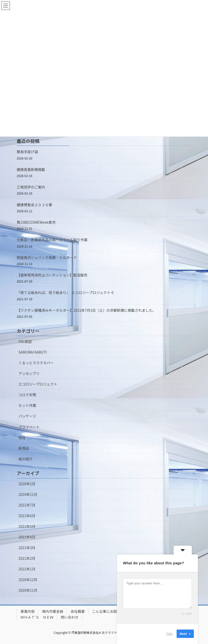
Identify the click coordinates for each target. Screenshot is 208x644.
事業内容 (28, 611)
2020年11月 (28, 590)
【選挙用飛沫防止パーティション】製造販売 (52, 275)
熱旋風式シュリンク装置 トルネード (47, 257)
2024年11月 (28, 494)
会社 (22, 438)
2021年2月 (27, 558)
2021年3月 (27, 548)
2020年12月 (28, 580)
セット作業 (27, 405)
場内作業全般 (53, 611)
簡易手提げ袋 (27, 152)
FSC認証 (25, 341)
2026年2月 (27, 484)
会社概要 (78, 611)
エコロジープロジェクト (38, 384)
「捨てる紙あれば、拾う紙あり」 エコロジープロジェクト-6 (65, 292)
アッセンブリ (29, 373)
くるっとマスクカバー (36, 363)
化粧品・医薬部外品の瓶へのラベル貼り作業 (52, 240)
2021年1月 (27, 569)
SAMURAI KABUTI (33, 352)
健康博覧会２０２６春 (34, 205)
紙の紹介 (26, 459)
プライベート (29, 427)
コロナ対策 (27, 395)
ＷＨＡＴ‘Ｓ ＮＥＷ (37, 617)
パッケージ (27, 416)
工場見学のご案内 (31, 187)
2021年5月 (27, 526)
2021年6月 (27, 516)
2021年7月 (27, 505)
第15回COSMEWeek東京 (36, 222)
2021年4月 (27, 537)
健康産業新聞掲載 (31, 169)
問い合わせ (70, 617)
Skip (169, 634)
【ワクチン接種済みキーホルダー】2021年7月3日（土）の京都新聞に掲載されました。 (86, 310)
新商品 (24, 448)
